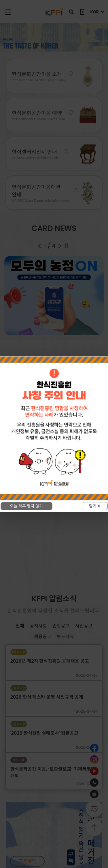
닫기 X (95, 506)
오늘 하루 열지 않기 (26, 506)
